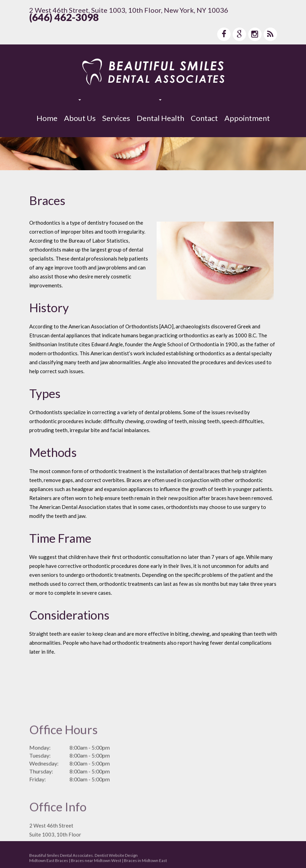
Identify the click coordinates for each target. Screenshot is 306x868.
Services (116, 118)
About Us (80, 118)
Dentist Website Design (116, 857)
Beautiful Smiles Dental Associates (61, 857)
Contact (204, 118)
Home (47, 118)
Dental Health (160, 118)
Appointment (247, 118)
